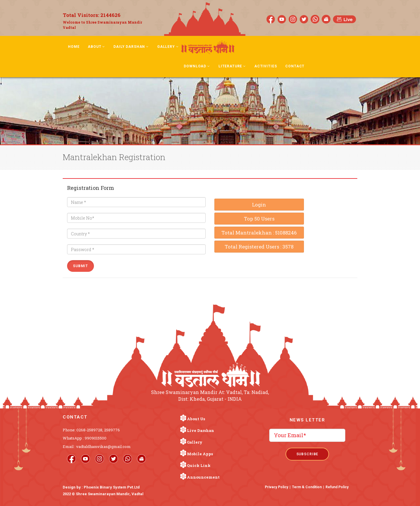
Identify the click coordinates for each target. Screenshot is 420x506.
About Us (196, 419)
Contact (295, 66)
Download (197, 66)
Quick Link (199, 465)
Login (259, 205)
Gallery (168, 47)
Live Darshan (201, 430)
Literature (232, 66)
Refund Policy (337, 487)
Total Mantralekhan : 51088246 (259, 233)
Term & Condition (307, 487)
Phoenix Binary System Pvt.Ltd (112, 487)
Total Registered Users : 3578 (259, 247)
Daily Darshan (131, 47)
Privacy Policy (276, 487)
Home (74, 47)
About (96, 47)
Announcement (203, 477)
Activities (266, 66)
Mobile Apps (200, 454)
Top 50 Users (259, 219)
